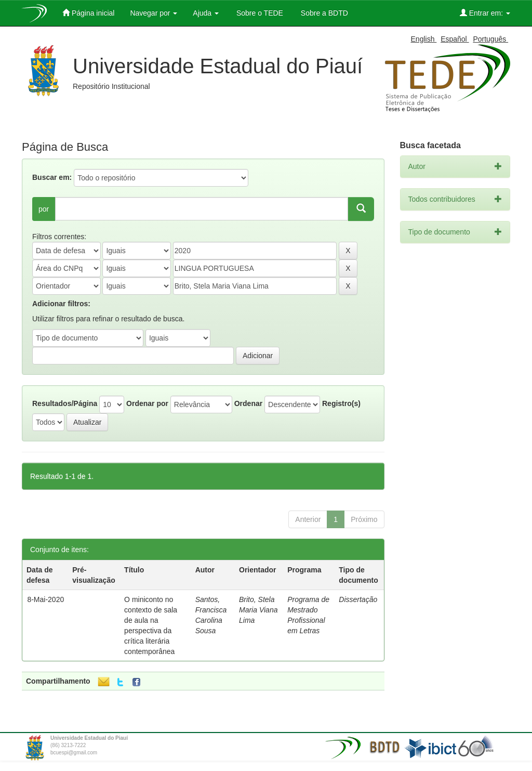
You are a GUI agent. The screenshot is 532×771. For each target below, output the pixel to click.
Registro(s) (341, 403)
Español (455, 39)
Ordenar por (147, 403)
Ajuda (206, 13)
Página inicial (88, 13)
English (424, 39)
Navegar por (154, 13)
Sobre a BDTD (323, 13)
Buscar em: (52, 177)
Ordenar (248, 403)
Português (490, 39)
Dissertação (358, 599)
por (44, 209)
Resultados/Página (65, 403)
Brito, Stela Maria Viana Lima (258, 610)
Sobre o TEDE (259, 13)
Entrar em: (485, 13)
